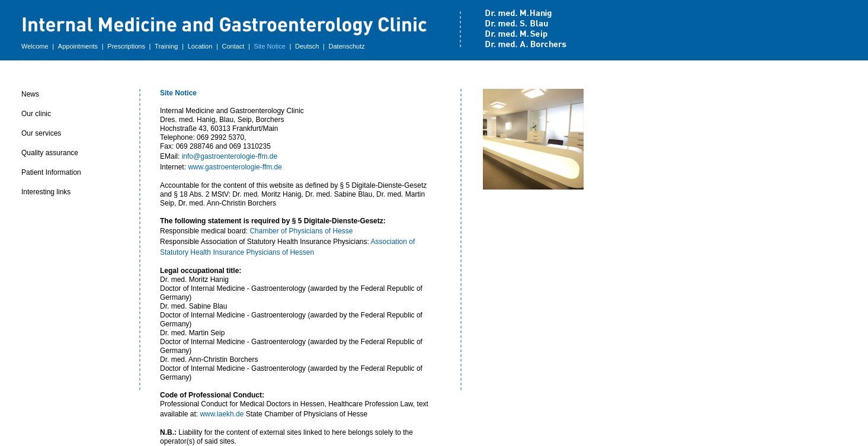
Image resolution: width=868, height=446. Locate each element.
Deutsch (307, 46)
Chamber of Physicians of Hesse (301, 231)
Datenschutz (347, 46)
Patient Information (51, 172)
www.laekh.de (222, 414)
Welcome (35, 46)
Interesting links (46, 192)
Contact (233, 46)
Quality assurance (50, 153)
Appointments (78, 46)
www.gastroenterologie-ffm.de (235, 167)
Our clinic (36, 114)
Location (200, 46)
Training (166, 46)
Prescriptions (126, 46)
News (30, 94)
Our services (41, 133)
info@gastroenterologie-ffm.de (230, 156)
